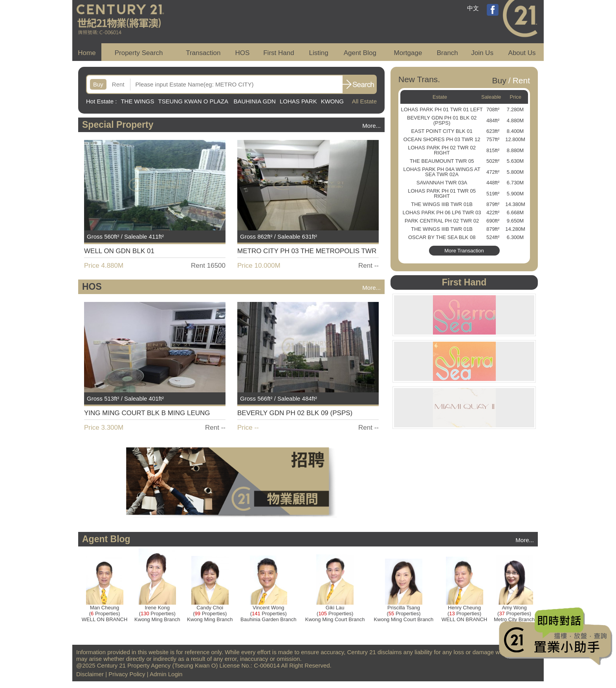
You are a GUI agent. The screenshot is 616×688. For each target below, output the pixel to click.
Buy (98, 84)
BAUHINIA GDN (255, 101)
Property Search (139, 53)
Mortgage (408, 53)
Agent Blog (360, 53)
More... (371, 126)
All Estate (364, 101)
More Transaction (464, 251)
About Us (522, 53)
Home (87, 53)
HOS (243, 53)
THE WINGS (137, 101)
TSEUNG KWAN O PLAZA (194, 101)
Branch (447, 53)
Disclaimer (90, 674)
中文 (473, 8)
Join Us (482, 53)
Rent (118, 84)
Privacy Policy (127, 674)
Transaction (203, 53)
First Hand (279, 53)
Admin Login (166, 674)
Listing (318, 53)
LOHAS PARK (298, 101)
